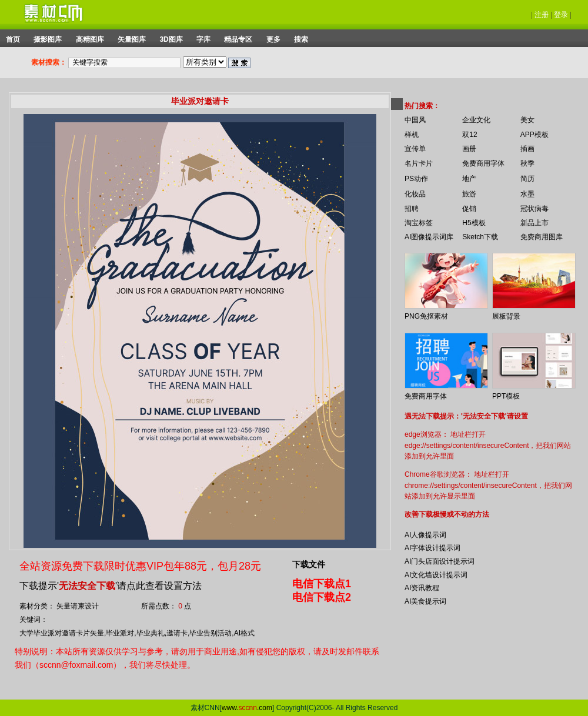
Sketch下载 (480, 237)
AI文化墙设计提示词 (436, 575)
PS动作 (416, 179)
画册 (469, 149)
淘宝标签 (419, 223)
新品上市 (534, 223)
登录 (561, 15)
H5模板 (474, 223)
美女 (527, 120)
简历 (527, 179)
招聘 (412, 209)
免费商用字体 (483, 163)
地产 (469, 179)
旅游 (469, 194)
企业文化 (476, 120)
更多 (273, 39)
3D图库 (171, 39)
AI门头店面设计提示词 (440, 561)
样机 (412, 135)
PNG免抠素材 (426, 316)
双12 (470, 135)
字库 (203, 39)
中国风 (415, 120)
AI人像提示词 (425, 535)
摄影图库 (48, 39)
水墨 (527, 194)
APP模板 (534, 135)
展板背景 (506, 316)
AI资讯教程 (422, 588)
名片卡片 (419, 163)
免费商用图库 (542, 237)
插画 (527, 149)
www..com (247, 708)
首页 (13, 39)
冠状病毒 (534, 209)
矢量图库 (132, 39)
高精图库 (90, 39)
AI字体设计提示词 (432, 548)
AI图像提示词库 (429, 237)
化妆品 (415, 194)
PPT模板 (506, 396)
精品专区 (238, 39)
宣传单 (415, 149)
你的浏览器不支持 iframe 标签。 (397, 95)
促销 (469, 209)
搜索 (301, 39)
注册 (542, 15)
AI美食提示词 (425, 601)
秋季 (527, 163)
